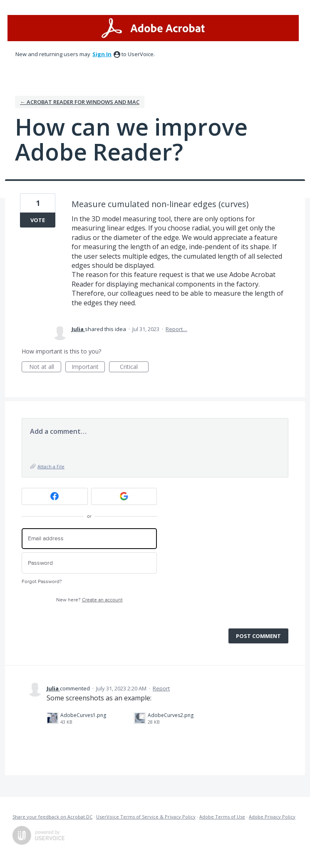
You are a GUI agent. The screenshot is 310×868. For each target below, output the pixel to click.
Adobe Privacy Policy (272, 817)
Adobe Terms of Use (222, 817)
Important (88, 367)
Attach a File (51, 466)
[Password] (89, 563)
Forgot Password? (42, 582)
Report (161, 688)
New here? (89, 600)
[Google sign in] (124, 496)
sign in (102, 54)
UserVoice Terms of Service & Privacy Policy (146, 817)
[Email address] (89, 539)
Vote (38, 220)
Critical (134, 367)
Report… (176, 329)
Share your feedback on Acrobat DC (52, 817)
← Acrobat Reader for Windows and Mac (80, 102)
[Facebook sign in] (55, 496)
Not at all (45, 367)
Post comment (258, 636)
